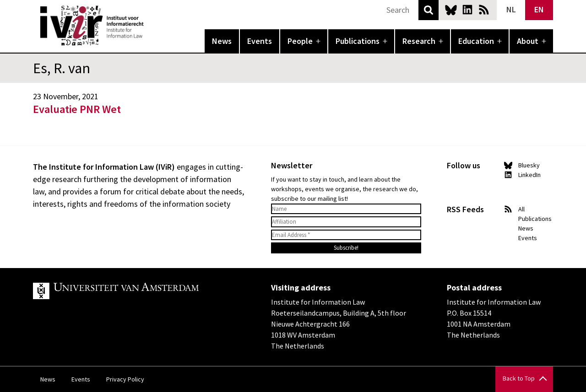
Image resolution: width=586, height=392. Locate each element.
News (222, 41)
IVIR (150, 26)
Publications (358, 41)
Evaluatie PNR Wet (77, 109)
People (300, 41)
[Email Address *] (346, 235)
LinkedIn (467, 10)
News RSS (484, 10)
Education (476, 41)
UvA (139, 291)
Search (429, 10)
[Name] (346, 209)
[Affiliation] (346, 222)
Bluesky (451, 10)
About (528, 41)
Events (260, 41)
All (521, 209)
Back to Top (519, 378)
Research (419, 41)
